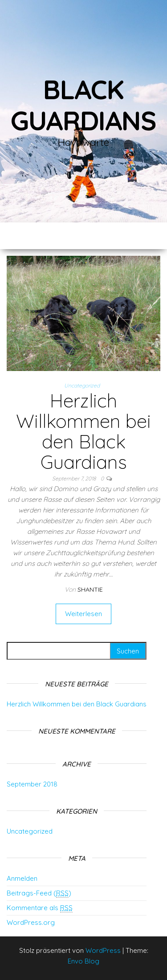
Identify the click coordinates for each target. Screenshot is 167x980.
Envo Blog (83, 961)
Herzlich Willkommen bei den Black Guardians (83, 432)
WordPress (103, 950)
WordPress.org (31, 922)
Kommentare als (40, 908)
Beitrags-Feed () (39, 893)
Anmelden (22, 878)
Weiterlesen (83, 614)
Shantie (90, 589)
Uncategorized (82, 385)
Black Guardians (83, 105)
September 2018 (32, 784)
